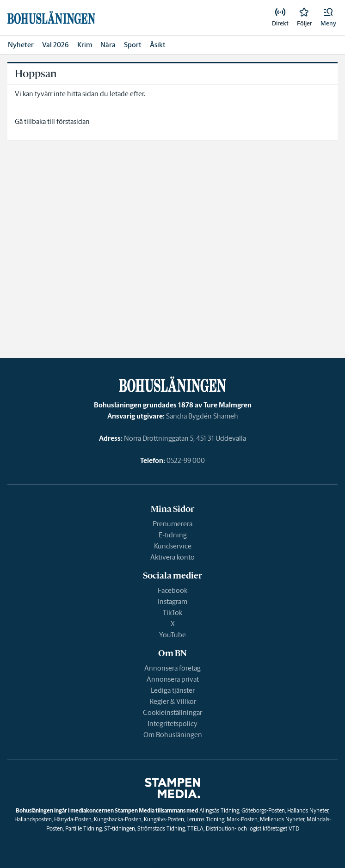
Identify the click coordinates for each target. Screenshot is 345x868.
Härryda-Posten (73, 819)
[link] (280, 18)
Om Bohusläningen (173, 735)
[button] (328, 18)
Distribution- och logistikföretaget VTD (253, 828)
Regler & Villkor (173, 701)
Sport (133, 45)
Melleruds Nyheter (282, 819)
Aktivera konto (172, 557)
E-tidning (173, 535)
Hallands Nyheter (308, 810)
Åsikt (158, 45)
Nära (108, 45)
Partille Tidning (83, 828)
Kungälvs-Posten (164, 819)
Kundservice (173, 546)
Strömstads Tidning (161, 828)
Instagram (172, 601)
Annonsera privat (173, 679)
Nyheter (21, 45)
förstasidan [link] (73, 121)
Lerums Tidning (205, 819)
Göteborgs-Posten (263, 810)
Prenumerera (172, 524)
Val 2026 (55, 45)
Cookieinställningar (172, 712)
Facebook (172, 590)
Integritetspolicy (172, 723)
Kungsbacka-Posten (118, 819)
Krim (85, 45)
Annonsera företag (172, 668)
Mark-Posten (242, 819)
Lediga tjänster (173, 690)
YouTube (172, 635)
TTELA (195, 828)
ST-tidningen (120, 828)
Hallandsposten (33, 819)
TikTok (172, 613)
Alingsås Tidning (219, 810)
